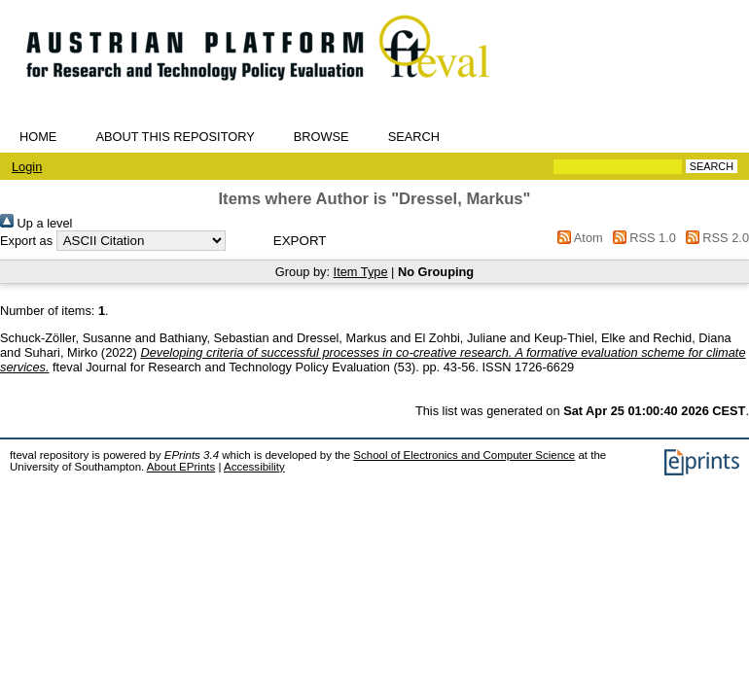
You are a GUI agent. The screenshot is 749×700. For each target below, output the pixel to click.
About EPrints (181, 467)
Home (38, 137)
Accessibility (254, 467)
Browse (321, 137)
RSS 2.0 (714, 238)
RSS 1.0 (641, 238)
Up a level (36, 223)
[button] (300, 241)
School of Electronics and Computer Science (464, 455)
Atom (577, 238)
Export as (26, 241)
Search (414, 137)
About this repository (175, 137)
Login (27, 167)
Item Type (361, 272)
